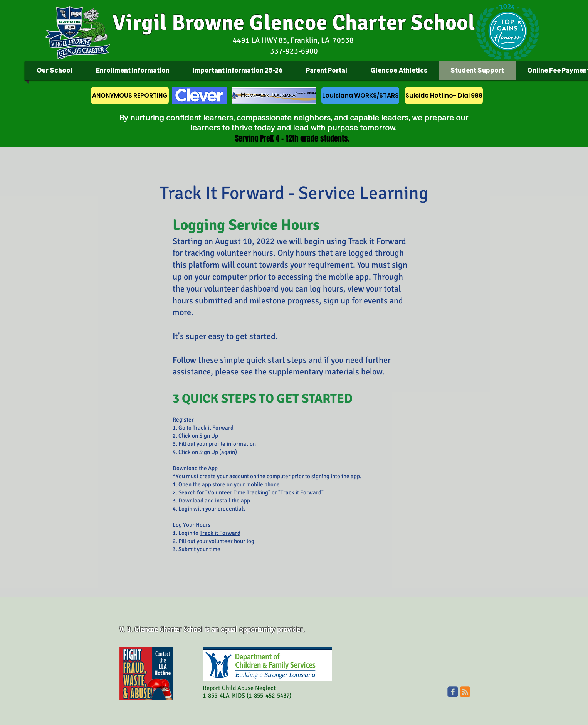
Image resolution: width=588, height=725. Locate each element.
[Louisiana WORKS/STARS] (360, 95)
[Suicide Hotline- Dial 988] (444, 95)
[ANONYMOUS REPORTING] (130, 95)
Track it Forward (213, 428)
